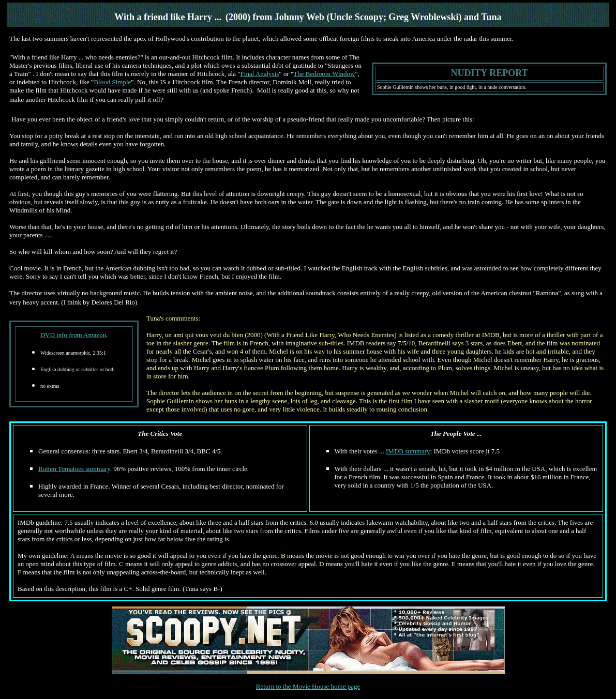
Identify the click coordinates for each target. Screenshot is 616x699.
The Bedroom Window (324, 74)
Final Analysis (260, 74)
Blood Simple (112, 82)
